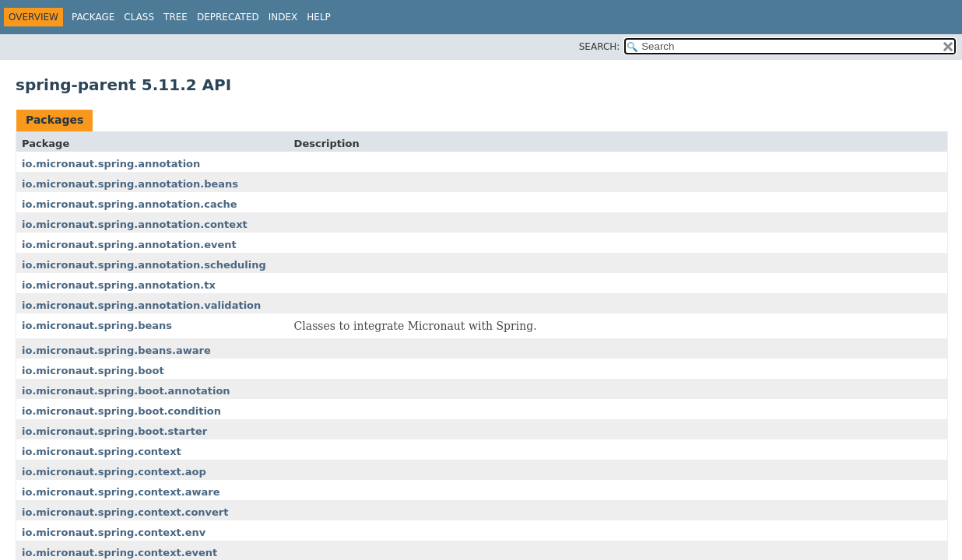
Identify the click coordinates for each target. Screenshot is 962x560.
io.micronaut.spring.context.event (119, 553)
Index (283, 17)
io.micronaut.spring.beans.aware (116, 350)
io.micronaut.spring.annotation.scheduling (144, 265)
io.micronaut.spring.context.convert (125, 512)
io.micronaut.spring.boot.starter (114, 431)
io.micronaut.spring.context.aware (121, 492)
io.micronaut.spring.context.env (114, 532)
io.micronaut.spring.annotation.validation (141, 305)
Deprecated (228, 17)
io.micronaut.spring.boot (93, 371)
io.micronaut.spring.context (102, 451)
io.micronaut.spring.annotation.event (129, 245)
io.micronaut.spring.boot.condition (121, 411)
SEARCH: (600, 47)
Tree (176, 17)
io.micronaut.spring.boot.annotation (126, 391)
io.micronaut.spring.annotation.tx (119, 285)
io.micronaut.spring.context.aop (114, 472)
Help (319, 17)
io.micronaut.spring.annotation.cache (129, 204)
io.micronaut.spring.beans (97, 325)
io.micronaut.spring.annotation (111, 164)
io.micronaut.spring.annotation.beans (130, 184)
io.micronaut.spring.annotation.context (135, 224)
